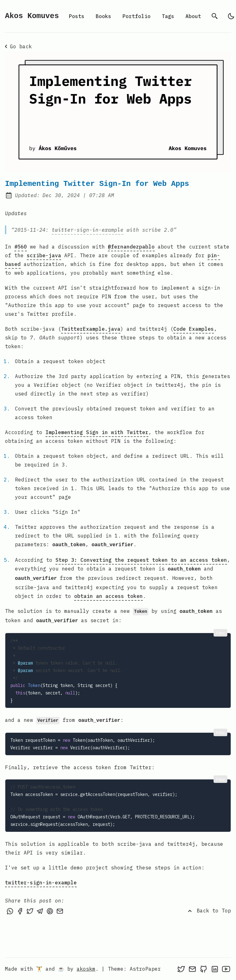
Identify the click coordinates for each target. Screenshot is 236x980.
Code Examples (194, 329)
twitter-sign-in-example (88, 230)
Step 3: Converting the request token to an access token (141, 559)
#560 (21, 247)
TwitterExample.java (91, 329)
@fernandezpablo (131, 247)
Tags (168, 16)
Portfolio (137, 16)
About (193, 16)
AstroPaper (145, 969)
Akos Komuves (32, 16)
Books (104, 16)
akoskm (86, 969)
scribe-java (44, 255)
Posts (77, 16)
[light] (231, 16)
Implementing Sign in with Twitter (97, 432)
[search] (215, 16)
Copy (220, 630)
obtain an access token (108, 594)
